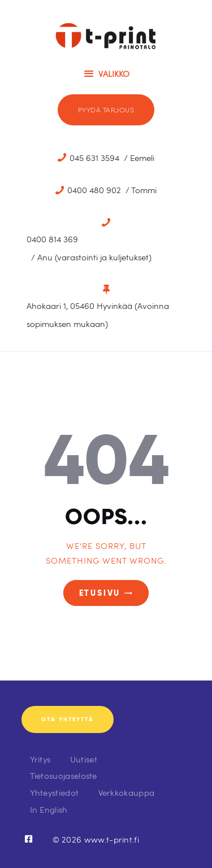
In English (49, 809)
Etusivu (100, 593)
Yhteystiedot (55, 792)
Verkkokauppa (127, 792)
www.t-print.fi (112, 839)
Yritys (40, 759)
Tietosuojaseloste (64, 775)
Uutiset (84, 759)
